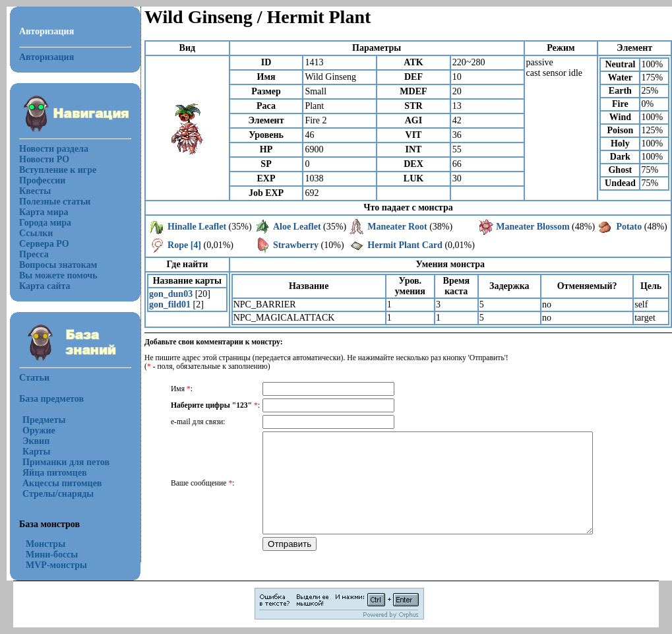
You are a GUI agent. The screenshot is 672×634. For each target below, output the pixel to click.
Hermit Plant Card (405, 245)
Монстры (46, 544)
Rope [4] (184, 245)
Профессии (42, 180)
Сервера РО (44, 244)
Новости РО (44, 159)
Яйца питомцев (55, 473)
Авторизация (46, 57)
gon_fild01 (170, 304)
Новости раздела (54, 149)
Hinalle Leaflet (197, 227)
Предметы (44, 420)
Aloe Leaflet (297, 227)
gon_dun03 (171, 294)
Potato (629, 227)
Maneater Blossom (533, 227)
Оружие (39, 430)
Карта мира (44, 212)
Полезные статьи (55, 202)
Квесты (35, 191)
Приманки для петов (66, 462)
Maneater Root (397, 227)
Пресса (34, 254)
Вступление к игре (58, 170)
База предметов (51, 399)
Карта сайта (45, 286)
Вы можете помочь (58, 275)
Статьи (34, 378)
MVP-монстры (56, 565)
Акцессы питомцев (62, 483)
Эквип (36, 441)
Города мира (45, 223)
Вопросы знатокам (58, 265)
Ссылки (36, 233)
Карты (36, 452)
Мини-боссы (52, 555)
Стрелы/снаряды (58, 494)
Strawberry (296, 245)
